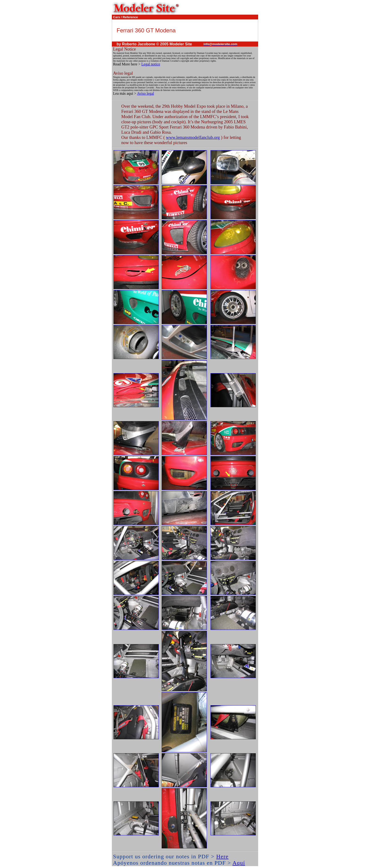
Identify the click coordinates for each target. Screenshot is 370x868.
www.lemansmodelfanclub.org (193, 137)
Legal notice (151, 64)
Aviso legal (145, 93)
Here (223, 856)
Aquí (239, 863)
